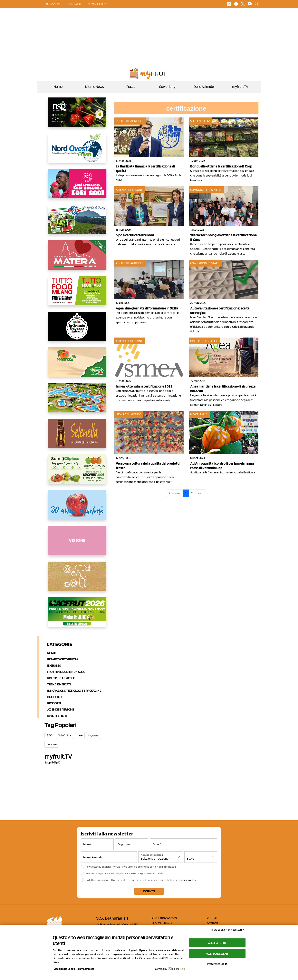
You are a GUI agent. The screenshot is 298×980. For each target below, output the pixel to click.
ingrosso (94, 735)
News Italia (199, 414)
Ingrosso (54, 666)
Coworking (167, 87)
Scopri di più (52, 762)
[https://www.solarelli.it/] (77, 401)
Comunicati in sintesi (206, 190)
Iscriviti (149, 891)
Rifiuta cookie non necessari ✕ (227, 930)
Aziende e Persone (61, 709)
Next (201, 493)
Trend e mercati (59, 684)
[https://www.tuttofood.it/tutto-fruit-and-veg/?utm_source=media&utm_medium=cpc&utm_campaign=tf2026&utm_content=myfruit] (77, 294)
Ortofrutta (64, 735)
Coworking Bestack (205, 263)
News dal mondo (128, 414)
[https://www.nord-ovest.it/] (77, 151)
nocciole (52, 744)
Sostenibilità (200, 121)
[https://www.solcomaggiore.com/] (77, 579)
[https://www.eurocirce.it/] (77, 222)
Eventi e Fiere (57, 716)
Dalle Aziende (204, 87)
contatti (74, 4)
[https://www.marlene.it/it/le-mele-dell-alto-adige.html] (77, 508)
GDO (49, 735)
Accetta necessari (217, 954)
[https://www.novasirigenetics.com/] (77, 115)
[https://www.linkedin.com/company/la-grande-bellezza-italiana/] (77, 329)
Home (58, 87)
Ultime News (94, 87)
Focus (131, 87)
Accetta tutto (217, 943)
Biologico (54, 697)
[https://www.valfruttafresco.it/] (77, 365)
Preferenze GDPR (217, 964)
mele (80, 735)
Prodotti (54, 703)
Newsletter (97, 4)
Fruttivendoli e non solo (66, 672)
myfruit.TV (240, 87)
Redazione (54, 4)
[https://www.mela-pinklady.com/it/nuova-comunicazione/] (77, 187)
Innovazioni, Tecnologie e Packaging (74, 691)
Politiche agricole (61, 678)
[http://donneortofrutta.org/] (77, 544)
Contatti (213, 918)
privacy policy (188, 880)
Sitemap (213, 923)
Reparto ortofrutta (63, 659)
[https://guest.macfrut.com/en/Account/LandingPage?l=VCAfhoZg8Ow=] (77, 615)
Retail (52, 653)
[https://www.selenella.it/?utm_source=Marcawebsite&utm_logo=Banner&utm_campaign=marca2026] (77, 437)
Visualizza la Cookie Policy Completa (74, 969)
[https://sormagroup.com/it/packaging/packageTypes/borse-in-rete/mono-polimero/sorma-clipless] (77, 472)
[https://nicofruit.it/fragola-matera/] (77, 258)
